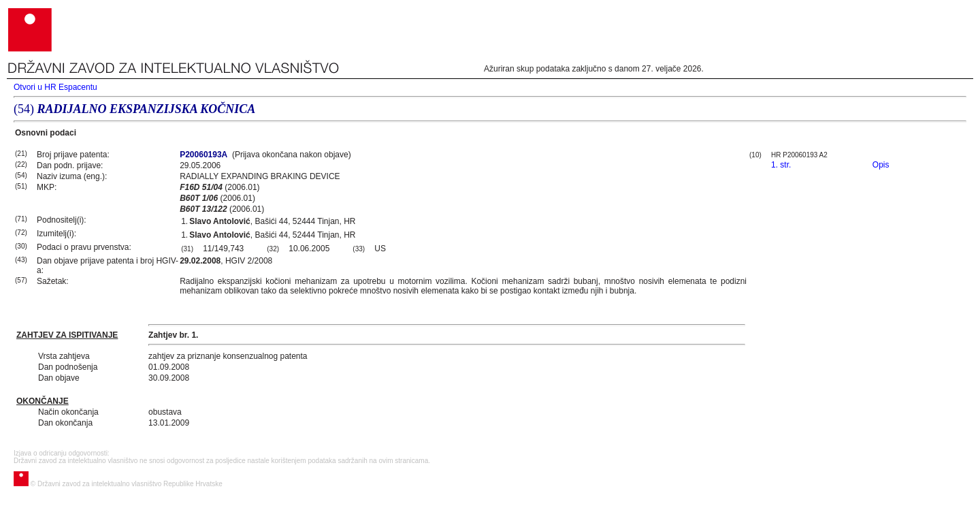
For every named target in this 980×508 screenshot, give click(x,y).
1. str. (781, 165)
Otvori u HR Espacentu (55, 87)
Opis (881, 165)
